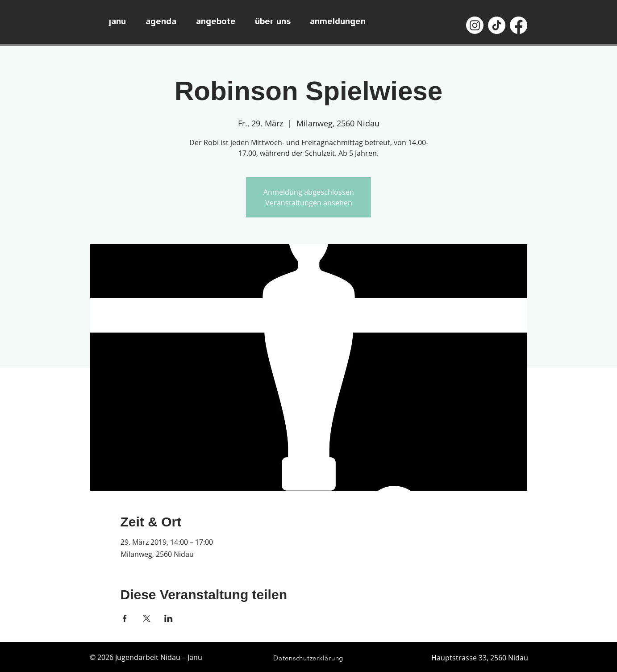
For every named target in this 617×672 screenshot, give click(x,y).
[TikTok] (497, 25)
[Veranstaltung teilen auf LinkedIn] (169, 618)
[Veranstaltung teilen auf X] (147, 618)
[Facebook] (519, 25)
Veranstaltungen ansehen (309, 203)
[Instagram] (475, 25)
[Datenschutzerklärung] (308, 658)
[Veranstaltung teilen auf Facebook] (125, 618)
